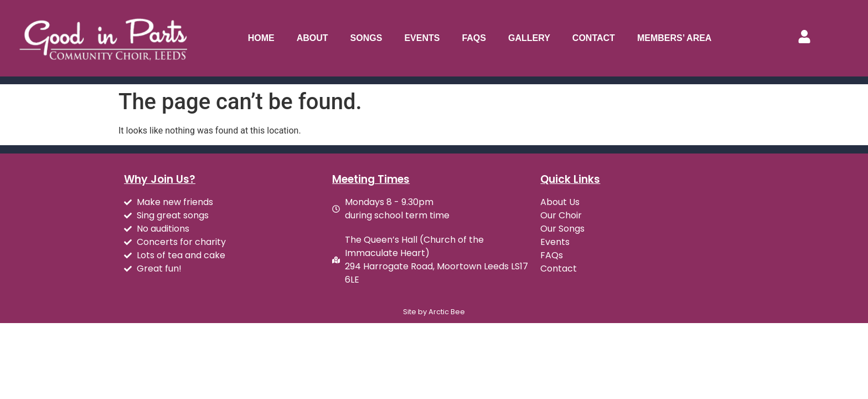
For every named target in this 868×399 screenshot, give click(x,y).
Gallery (529, 38)
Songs (366, 38)
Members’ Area (675, 38)
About (312, 38)
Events (422, 38)
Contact (594, 38)
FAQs (474, 38)
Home (261, 38)
